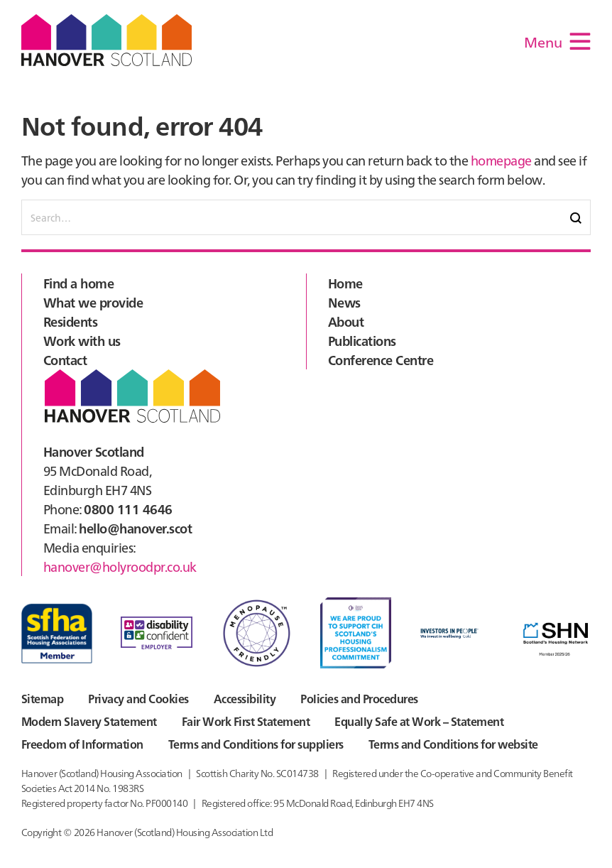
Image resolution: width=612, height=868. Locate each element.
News (344, 302)
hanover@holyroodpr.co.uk (120, 566)
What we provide (93, 302)
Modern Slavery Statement (89, 721)
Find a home (78, 283)
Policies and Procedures (359, 698)
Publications (362, 341)
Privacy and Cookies (138, 698)
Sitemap (42, 698)
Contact (65, 360)
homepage (501, 160)
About (346, 321)
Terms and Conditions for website (453, 744)
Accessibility (245, 698)
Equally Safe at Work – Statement (419, 721)
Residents (70, 321)
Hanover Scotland (106, 40)
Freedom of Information (82, 744)
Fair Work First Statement (246, 721)
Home (345, 283)
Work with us (82, 341)
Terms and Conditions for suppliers (256, 744)
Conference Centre (381, 360)
